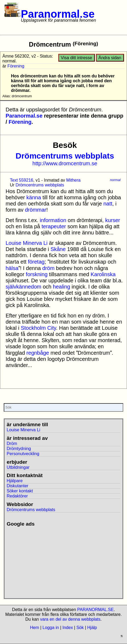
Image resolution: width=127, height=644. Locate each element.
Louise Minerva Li (27, 243)
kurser (113, 220)
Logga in (51, 628)
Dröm (12, 443)
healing (62, 287)
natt (108, 204)
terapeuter (54, 226)
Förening (16, 66)
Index (68, 628)
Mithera (73, 180)
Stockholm (33, 328)
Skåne (58, 249)
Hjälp (92, 628)
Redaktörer (17, 496)
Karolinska (103, 274)
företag (36, 262)
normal (115, 180)
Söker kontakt (20, 491)
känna (34, 197)
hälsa (12, 268)
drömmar (36, 210)
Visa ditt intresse (76, 58)
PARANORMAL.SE (96, 610)
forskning (37, 274)
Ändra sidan (110, 58)
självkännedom (23, 287)
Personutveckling (23, 454)
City (52, 328)
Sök (80, 628)
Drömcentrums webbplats (65, 156)
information (53, 220)
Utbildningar (18, 467)
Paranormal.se (58, 14)
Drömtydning (19, 449)
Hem (34, 628)
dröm (48, 268)
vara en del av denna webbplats (70, 619)
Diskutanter (18, 486)
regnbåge (38, 353)
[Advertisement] (44, 560)
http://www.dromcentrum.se (65, 163)
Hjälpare (15, 481)
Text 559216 (22, 180)
